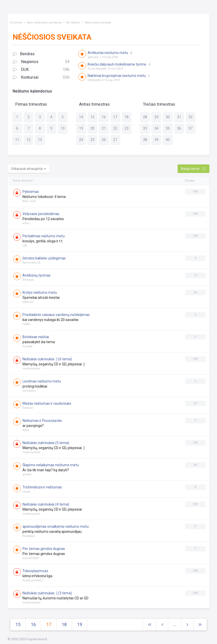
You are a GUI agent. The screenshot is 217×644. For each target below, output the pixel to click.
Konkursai (41, 78)
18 (64, 624)
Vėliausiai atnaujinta (28, 169)
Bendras (24, 54)
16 (33, 624)
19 (80, 624)
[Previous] (162, 625)
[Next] (200, 625)
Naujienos (41, 62)
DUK (41, 70)
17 (49, 624)
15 (18, 624)
